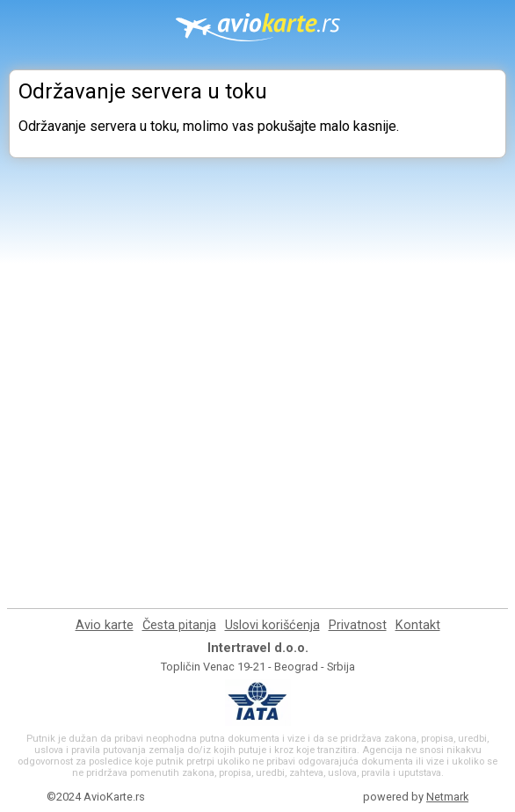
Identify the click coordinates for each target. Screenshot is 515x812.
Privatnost (358, 625)
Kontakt (418, 625)
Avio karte (105, 625)
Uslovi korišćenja (272, 625)
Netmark (447, 797)
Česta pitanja (179, 625)
